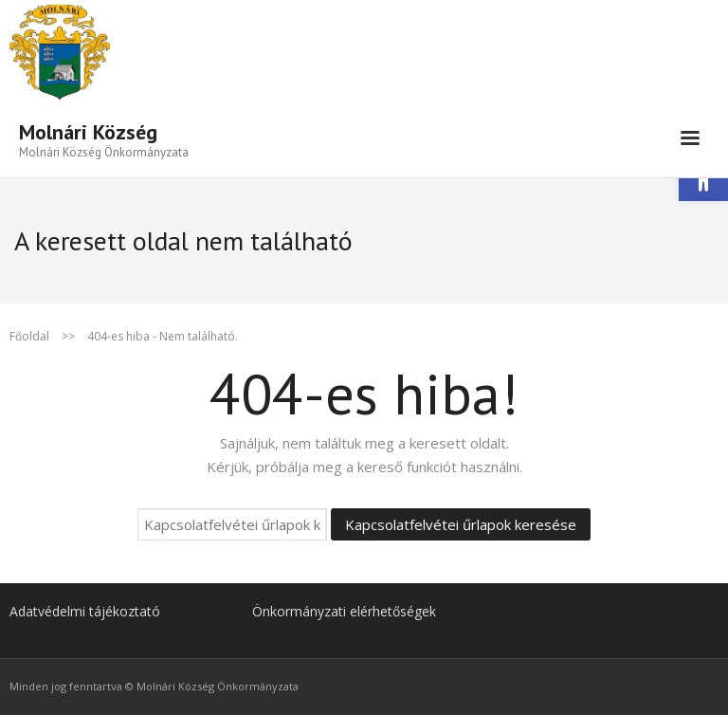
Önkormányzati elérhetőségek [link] (344, 611)
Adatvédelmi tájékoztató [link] (85, 611)
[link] (104, 138)
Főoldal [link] (29, 336)
